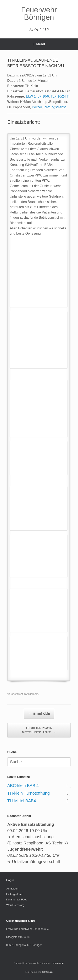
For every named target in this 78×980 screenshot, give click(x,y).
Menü (39, 44)
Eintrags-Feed (15, 894)
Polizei (37, 107)
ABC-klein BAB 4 (23, 786)
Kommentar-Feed (17, 900)
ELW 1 (31, 96)
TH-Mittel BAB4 (22, 801)
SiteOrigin (47, 972)
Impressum (58, 963)
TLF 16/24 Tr (60, 96)
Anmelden (12, 889)
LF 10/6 (43, 96)
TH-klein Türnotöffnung (28, 793)
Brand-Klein (39, 714)
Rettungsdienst (55, 107)
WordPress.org (15, 905)
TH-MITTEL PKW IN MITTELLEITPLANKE (39, 730)
